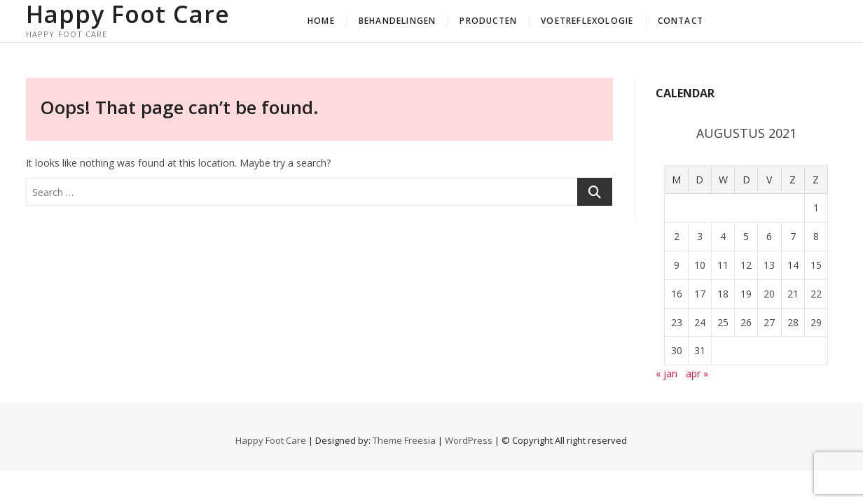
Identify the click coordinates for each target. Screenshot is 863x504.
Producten (488, 21)
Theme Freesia (404, 440)
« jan (667, 373)
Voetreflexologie (587, 21)
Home (321, 21)
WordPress (469, 440)
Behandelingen (398, 21)
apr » (697, 373)
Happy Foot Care (128, 14)
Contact (681, 21)
